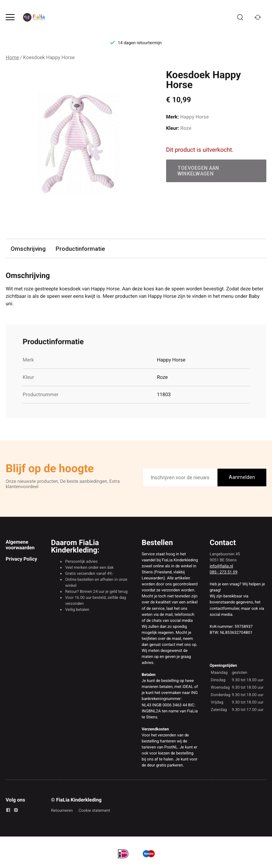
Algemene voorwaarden (20, 545)
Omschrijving (28, 249)
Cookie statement (94, 810)
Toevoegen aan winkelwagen (198, 171)
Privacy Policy (21, 559)
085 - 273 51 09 (223, 572)
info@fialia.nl (221, 566)
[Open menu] (10, 17)
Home (12, 58)
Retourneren (62, 810)
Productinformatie (80, 249)
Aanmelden (242, 477)
